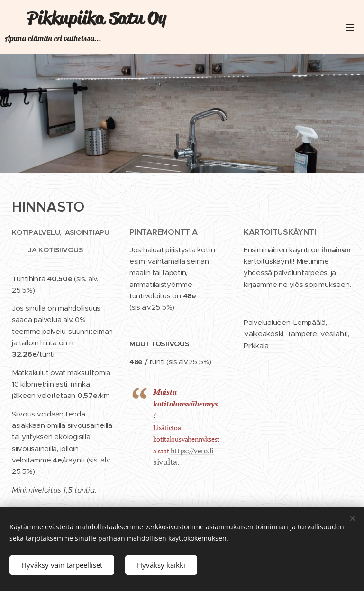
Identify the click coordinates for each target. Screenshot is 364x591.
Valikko (350, 28)
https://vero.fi (192, 450)
